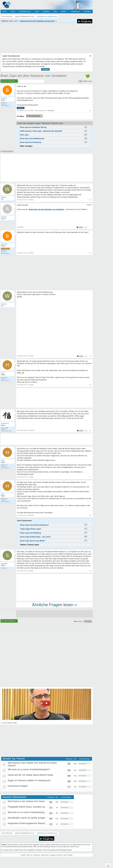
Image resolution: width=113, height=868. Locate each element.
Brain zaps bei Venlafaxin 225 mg (33, 127)
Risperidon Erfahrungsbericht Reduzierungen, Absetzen (36, 823)
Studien (63, 11)
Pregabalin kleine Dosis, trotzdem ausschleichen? (33, 807)
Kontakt (23, 855)
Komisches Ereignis (18, 786)
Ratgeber (46, 11)
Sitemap (70, 855)
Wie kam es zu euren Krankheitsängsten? (29, 769)
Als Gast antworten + (9, 81)
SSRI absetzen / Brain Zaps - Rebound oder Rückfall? (41, 131)
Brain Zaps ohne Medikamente (32, 139)
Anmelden (87, 11)
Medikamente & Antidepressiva (47, 833)
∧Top (108, 866)
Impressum (37, 855)
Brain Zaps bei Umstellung (31, 142)
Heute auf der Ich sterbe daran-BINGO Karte (30, 775)
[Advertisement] (54, 587)
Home (5, 11)
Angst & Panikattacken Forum (25, 833)
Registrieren (76, 11)
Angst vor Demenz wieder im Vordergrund (29, 780)
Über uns (29, 855)
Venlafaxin (21, 108)
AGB (65, 855)
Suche (37, 11)
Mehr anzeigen (26, 146)
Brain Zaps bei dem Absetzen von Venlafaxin (34, 76)
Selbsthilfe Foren (25, 11)
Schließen (45, 69)
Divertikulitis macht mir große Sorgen (26, 818)
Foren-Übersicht (7, 833)
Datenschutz (45, 855)
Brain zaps (24, 135)
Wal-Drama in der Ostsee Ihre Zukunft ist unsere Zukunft (36, 801)
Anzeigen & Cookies (56, 855)
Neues (13, 11)
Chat (55, 11)
